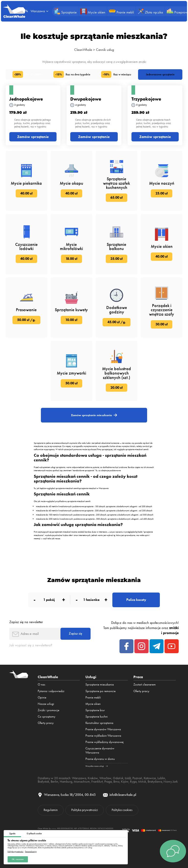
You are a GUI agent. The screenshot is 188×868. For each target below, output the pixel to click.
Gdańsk (118, 778)
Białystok (43, 781)
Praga (108, 781)
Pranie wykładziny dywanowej (105, 742)
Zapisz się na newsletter (26, 622)
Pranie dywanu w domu (100, 759)
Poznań (137, 778)
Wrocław (105, 778)
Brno (116, 781)
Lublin (161, 778)
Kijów (125, 781)
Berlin (54, 781)
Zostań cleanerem (145, 684)
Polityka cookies (122, 810)
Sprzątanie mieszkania (100, 684)
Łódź (128, 778)
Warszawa (79, 778)
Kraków (93, 778)
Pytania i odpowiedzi (51, 691)
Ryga (133, 781)
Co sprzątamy (47, 716)
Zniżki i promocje (48, 710)
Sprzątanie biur (95, 710)
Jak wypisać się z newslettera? (31, 645)
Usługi (91, 677)
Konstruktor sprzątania (99, 723)
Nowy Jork (171, 781)
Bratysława (155, 781)
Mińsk (142, 781)
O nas (41, 684)
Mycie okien (93, 704)
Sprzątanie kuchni (97, 716)
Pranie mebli (93, 697)
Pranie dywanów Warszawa (103, 729)
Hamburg (66, 781)
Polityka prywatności (16, 851)
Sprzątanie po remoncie (100, 691)
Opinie (42, 697)
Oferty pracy (46, 723)
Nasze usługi (46, 704)
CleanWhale (83, 50)
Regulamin (51, 810)
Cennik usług (105, 50)
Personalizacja (31, 851)
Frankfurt (97, 781)
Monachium (82, 781)
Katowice (150, 778)
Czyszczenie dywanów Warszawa (100, 750)
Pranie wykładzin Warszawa (103, 736)
